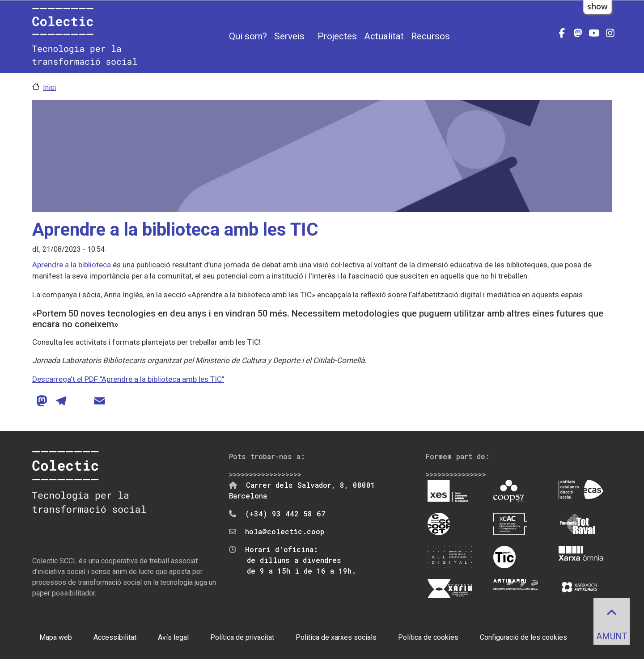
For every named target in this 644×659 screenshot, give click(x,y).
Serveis (289, 36)
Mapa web (56, 637)
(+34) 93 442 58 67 (285, 513)
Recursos (430, 36)
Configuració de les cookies (523, 637)
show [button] (597, 6)
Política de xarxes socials (336, 637)
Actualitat (384, 36)
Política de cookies (428, 637)
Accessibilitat (115, 637)
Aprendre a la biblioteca (72, 265)
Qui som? (248, 36)
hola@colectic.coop (285, 531)
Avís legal (173, 637)
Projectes (337, 36)
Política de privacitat (242, 637)
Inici (49, 87)
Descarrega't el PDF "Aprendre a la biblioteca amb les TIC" (128, 379)
